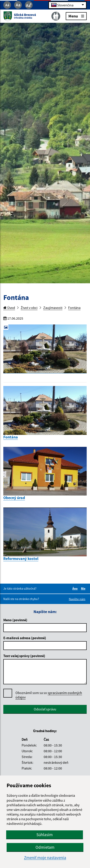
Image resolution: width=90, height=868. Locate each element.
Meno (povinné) (15, 620)
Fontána (74, 308)
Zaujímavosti (53, 308)
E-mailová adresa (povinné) (25, 638)
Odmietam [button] (45, 847)
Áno (76, 588)
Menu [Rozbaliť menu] (76, 16)
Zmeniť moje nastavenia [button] (45, 858)
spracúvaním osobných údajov (49, 695)
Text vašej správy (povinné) (24, 656)
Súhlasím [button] (45, 835)
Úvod (9, 308)
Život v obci (29, 308)
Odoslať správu (45, 709)
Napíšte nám (77, 599)
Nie (84, 588)
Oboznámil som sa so (49, 695)
